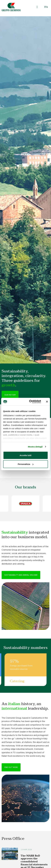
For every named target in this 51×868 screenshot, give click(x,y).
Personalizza (26, 464)
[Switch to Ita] (46, 7)
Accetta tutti (26, 455)
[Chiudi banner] (47, 402)
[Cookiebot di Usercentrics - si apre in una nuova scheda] (30, 402)
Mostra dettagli (35, 447)
